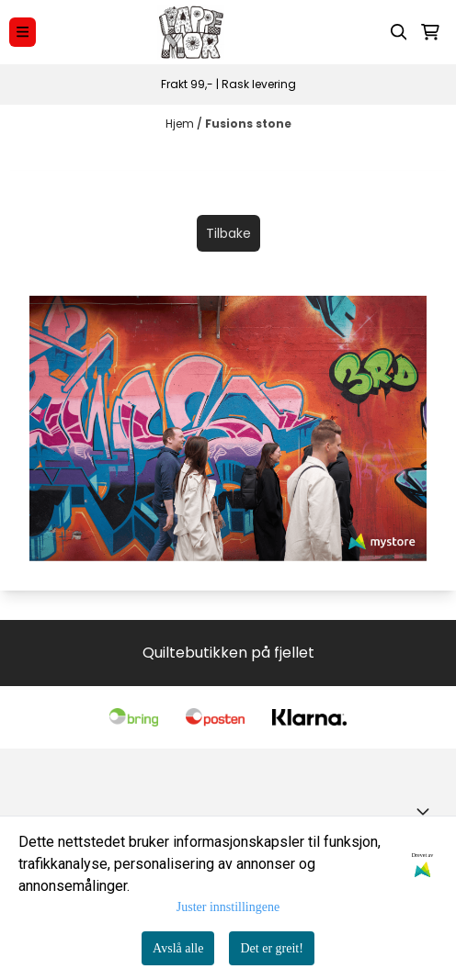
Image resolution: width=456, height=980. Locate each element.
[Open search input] (399, 32)
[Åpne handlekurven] (430, 32)
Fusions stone (248, 124)
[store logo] (190, 32)
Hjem (181, 124)
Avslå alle (178, 948)
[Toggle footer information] (427, 811)
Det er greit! (271, 948)
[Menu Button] (23, 32)
